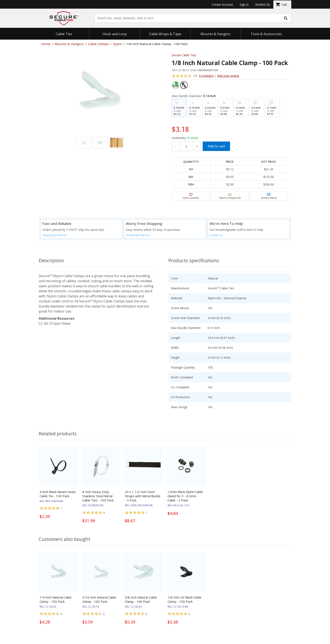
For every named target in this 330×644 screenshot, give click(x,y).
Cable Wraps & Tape (165, 34)
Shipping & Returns (55, 235)
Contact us (216, 235)
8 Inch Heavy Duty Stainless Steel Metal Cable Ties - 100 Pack (98, 496)
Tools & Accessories (266, 34)
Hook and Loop (115, 34)
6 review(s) (206, 76)
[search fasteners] (285, 18)
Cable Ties (64, 34)
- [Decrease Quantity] (176, 146)
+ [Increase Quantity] (197, 146)
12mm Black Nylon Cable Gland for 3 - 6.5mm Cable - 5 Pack (185, 496)
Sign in (244, 5)
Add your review (228, 76)
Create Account (222, 5)
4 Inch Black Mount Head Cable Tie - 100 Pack (57, 494)
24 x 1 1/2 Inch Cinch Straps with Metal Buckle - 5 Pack (143, 496)
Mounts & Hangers (216, 34)
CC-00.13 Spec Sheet (55, 323)
